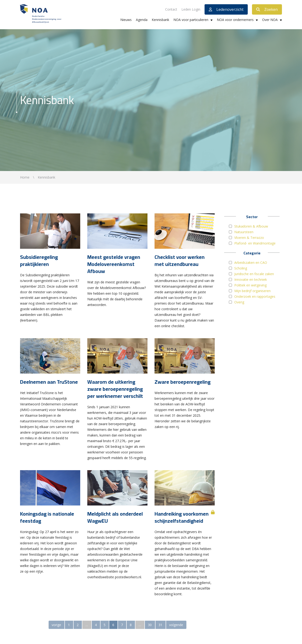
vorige (56, 625)
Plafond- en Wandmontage (255, 243)
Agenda (142, 20)
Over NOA (270, 20)
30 (150, 625)
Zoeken (267, 9)
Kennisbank (160, 20)
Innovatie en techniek (251, 279)
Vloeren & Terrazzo (249, 238)
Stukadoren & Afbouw (251, 226)
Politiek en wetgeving (250, 285)
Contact (171, 9)
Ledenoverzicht (226, 9)
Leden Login (191, 9)
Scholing (241, 268)
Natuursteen (244, 232)
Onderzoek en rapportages (255, 296)
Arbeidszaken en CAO (251, 263)
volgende (176, 625)
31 (160, 625)
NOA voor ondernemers (235, 20)
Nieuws (126, 20)
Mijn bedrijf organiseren (252, 291)
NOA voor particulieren (191, 20)
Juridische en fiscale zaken (254, 274)
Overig (239, 302)
